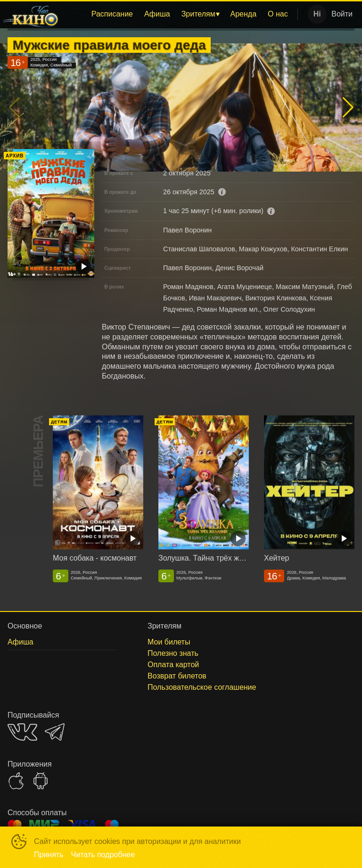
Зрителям (198, 14)
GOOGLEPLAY (41, 781)
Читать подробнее (103, 855)
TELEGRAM (55, 732)
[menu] (180, 14)
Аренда (244, 14)
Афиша (157, 14)
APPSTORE (16, 781)
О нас (278, 14)
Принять (49, 855)
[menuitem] (112, 14)
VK (22, 732)
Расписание (112, 14)
